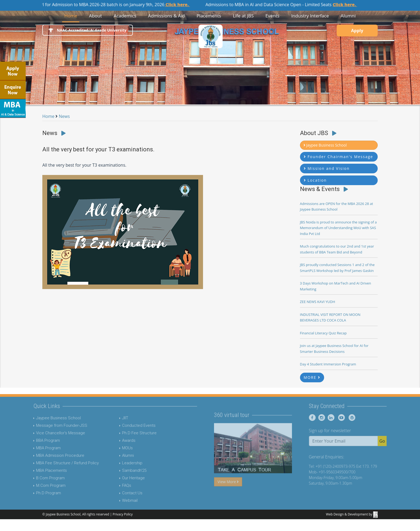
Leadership (122, 463)
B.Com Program (40, 478)
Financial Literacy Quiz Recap (323, 333)
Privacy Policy (123, 514)
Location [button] (315, 180)
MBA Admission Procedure (50, 455)
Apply (357, 31)
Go (392, 441)
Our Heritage (123, 478)
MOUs (117, 448)
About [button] (95, 16)
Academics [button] (125, 16)
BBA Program (38, 440)
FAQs (116, 485)
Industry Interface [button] (310, 16)
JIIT (115, 418)
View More (228, 492)
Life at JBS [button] (243, 16)
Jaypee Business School (48, 418)
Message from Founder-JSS (51, 425)
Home (72, 15)
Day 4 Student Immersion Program (328, 364)
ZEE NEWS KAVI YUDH (318, 302)
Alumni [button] (348, 16)
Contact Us (122, 493)
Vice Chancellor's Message (50, 433)
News (64, 116)
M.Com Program (40, 485)
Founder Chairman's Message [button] (338, 157)
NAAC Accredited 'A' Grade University (88, 30)
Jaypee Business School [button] (325, 145)
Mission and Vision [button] (327, 168)
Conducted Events (128, 425)
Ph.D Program (38, 493)
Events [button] (272, 16)
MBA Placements (41, 470)
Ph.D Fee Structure (129, 433)
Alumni (118, 455)
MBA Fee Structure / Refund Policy (57, 463)
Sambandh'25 (124, 470)
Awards (118, 440)
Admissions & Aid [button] (166, 16)
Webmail (119, 500)
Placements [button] (209, 16)
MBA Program (38, 448)
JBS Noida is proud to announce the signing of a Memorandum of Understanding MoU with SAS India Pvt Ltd (338, 228)
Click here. (181, 5)
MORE (312, 377)
